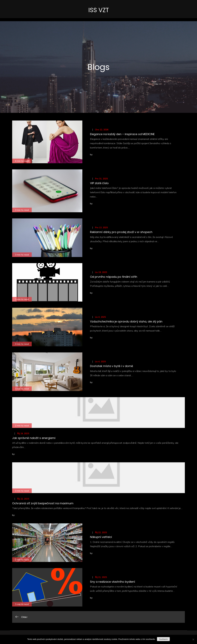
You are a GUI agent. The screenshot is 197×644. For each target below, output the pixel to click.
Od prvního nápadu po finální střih (114, 277)
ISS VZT (98, 10)
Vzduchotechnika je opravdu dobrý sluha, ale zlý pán (126, 322)
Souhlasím (163, 639)
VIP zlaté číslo (99, 184)
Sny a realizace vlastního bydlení (113, 582)
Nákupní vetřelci (101, 538)
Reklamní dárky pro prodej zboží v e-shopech (121, 233)
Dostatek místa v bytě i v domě (112, 367)
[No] (193, 639)
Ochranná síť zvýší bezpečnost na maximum (43, 504)
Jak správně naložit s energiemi (34, 439)
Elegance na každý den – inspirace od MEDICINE (122, 135)
